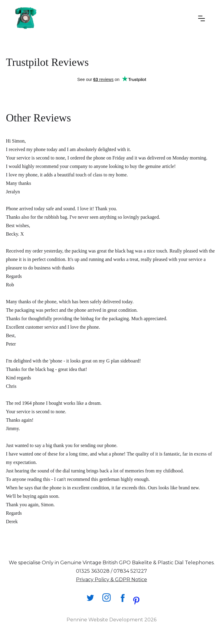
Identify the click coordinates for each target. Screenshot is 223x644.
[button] (202, 18)
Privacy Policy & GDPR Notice (111, 580)
